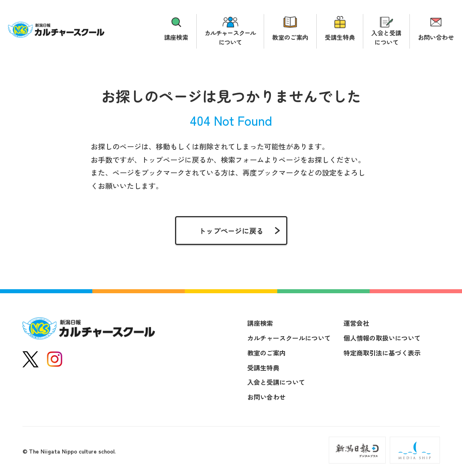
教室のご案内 (290, 37)
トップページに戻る (231, 231)
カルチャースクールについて (230, 37)
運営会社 (356, 323)
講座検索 (176, 37)
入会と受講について (386, 37)
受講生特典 (340, 37)
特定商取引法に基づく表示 (382, 353)
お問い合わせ (436, 37)
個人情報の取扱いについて (382, 338)
